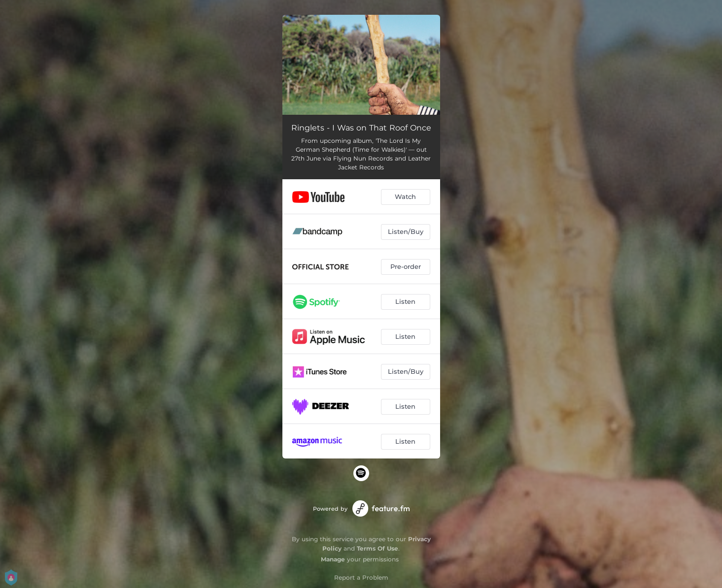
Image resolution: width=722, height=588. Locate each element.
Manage (333, 559)
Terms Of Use (378, 548)
